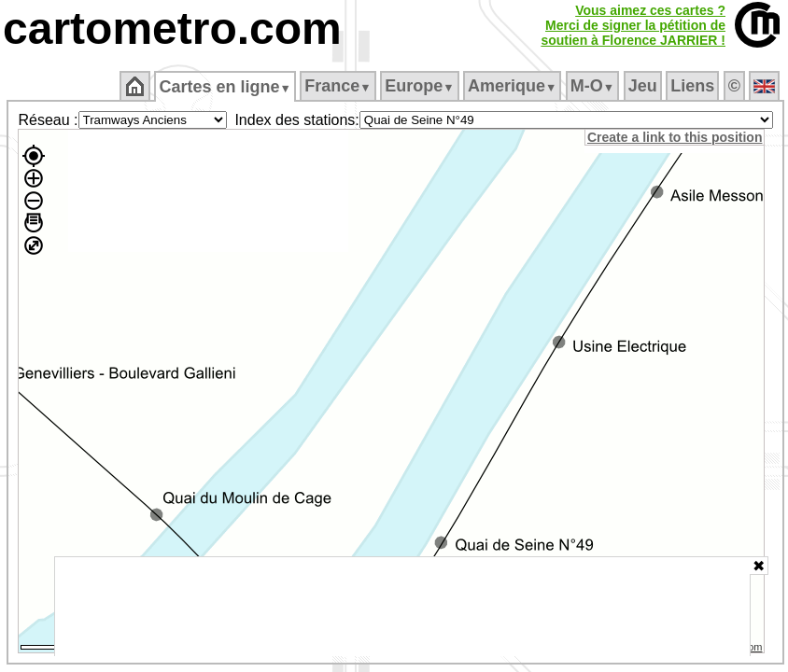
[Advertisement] (402, 607)
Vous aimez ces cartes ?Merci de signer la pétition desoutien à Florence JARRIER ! (633, 25)
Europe (419, 86)
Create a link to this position (675, 137)
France (338, 86)
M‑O (592, 86)
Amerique (512, 86)
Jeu (643, 86)
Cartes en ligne (225, 87)
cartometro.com (172, 28)
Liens (692, 86)
